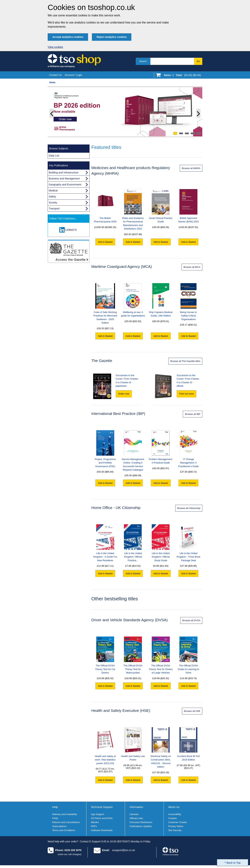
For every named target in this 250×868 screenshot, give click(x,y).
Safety (52, 197)
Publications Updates (141, 826)
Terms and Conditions (64, 830)
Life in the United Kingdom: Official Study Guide (161, 543)
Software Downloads (102, 830)
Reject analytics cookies (112, 37)
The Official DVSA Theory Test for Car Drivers (105, 655)
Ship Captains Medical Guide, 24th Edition (161, 300)
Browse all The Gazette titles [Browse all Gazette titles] (185, 361)
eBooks (95, 822)
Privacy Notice (176, 826)
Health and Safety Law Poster (133, 744)
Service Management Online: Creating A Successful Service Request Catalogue (133, 451)
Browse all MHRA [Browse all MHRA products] (191, 168)
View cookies (55, 47)
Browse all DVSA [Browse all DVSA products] (191, 620)
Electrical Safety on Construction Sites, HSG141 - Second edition (161, 748)
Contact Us (55, 75)
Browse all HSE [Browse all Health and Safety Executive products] (192, 711)
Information (136, 807)
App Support (98, 814)
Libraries (134, 814)
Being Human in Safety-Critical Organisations (189, 302)
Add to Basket (105, 242)
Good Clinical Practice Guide (161, 206)
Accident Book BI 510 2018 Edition (189, 744)
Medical (53, 191)
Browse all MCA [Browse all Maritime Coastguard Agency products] (192, 267)
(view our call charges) (70, 854)
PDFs (94, 826)
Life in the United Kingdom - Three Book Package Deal (189, 543)
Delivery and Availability (65, 814)
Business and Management (64, 179)
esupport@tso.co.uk (124, 850)
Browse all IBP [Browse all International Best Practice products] (193, 414)
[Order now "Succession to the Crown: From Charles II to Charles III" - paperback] (124, 394)
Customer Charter (178, 822)
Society (53, 203)
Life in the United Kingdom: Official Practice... (133, 543)
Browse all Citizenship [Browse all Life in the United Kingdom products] (189, 508)
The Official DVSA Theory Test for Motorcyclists (133, 655)
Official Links (136, 818)
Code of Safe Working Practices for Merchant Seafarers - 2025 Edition (105, 304)
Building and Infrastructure (64, 173)
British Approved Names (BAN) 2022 (188, 206)
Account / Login (73, 75)
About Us (174, 807)
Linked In (71, 230)
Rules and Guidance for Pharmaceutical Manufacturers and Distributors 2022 (133, 210)
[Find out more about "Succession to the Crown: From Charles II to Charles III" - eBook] (186, 394)
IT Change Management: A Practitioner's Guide (188, 449)
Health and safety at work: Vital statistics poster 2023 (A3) (105, 746)
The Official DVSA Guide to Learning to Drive (189, 655)
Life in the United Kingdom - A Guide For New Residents (105, 543)
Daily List (54, 156)
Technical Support (102, 807)
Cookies (173, 818)
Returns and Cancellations (66, 822)
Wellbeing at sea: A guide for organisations (133, 300)
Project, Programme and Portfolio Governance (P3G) (105, 449)
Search (143, 61)
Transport (54, 209)
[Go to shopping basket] (181, 76)
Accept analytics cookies (68, 37)
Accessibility (175, 814)
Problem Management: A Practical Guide (161, 447)
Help (55, 807)
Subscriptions (59, 826)
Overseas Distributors (141, 822)
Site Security (175, 830)
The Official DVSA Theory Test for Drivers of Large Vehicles (161, 655)
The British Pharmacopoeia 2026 (105, 206)
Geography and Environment (65, 185)
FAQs (55, 818)
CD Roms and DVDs (102, 818)
